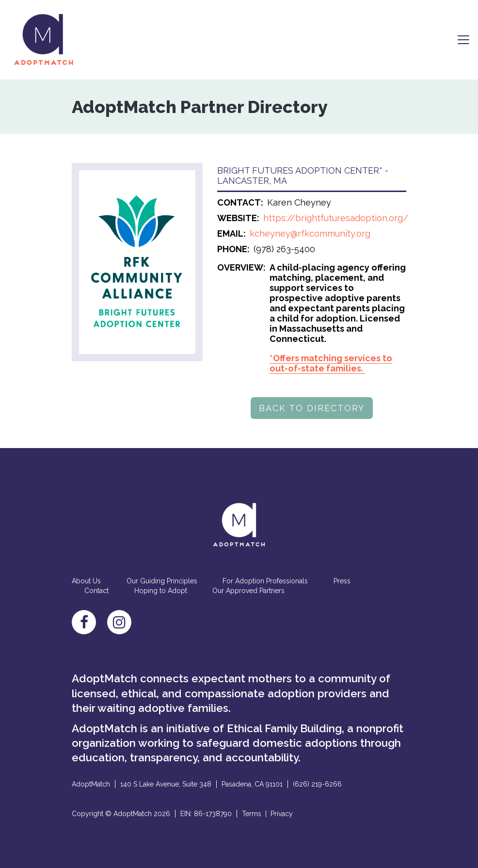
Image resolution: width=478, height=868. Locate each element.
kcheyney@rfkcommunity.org (310, 233)
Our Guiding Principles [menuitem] (162, 581)
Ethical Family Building (284, 728)
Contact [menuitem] (96, 591)
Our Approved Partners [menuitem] (248, 591)
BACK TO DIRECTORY (312, 408)
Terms (252, 814)
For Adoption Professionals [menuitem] (265, 581)
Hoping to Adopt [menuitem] (161, 591)
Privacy (282, 814)
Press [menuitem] (342, 581)
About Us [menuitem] (86, 581)
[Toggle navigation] (463, 40)
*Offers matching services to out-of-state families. (331, 363)
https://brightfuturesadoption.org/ (336, 218)
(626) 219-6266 (317, 784)
